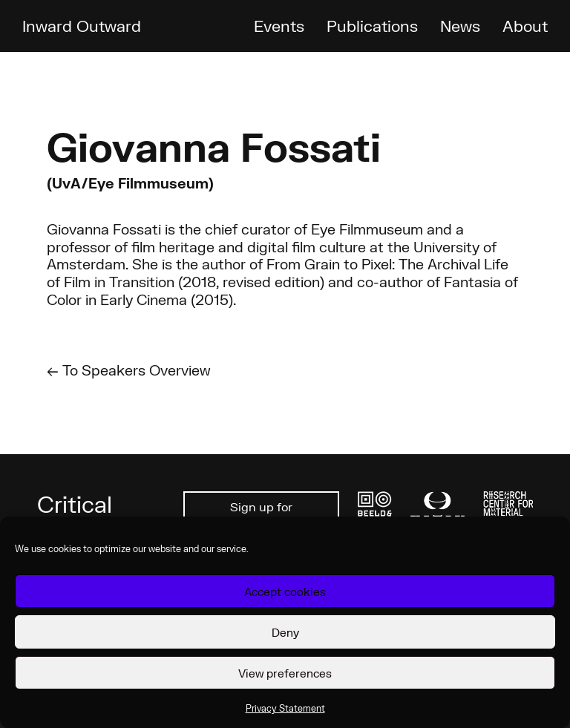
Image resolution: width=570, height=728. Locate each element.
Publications (372, 26)
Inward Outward (82, 26)
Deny (285, 632)
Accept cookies (285, 591)
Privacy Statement (285, 708)
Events (279, 26)
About (525, 26)
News (460, 26)
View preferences (285, 673)
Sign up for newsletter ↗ (262, 515)
